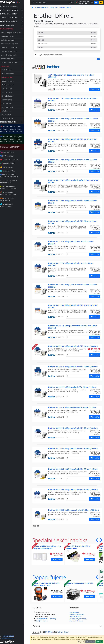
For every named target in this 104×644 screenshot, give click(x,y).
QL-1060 (67, 36)
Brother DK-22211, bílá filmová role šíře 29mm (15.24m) (72, 387)
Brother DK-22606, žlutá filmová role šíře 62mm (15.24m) (73, 469)
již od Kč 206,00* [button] (95, 226)
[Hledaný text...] (51, 2)
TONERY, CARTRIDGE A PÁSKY (18, 18)
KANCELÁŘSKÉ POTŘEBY (18, 21)
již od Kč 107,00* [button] (95, 80)
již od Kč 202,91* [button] (95, 205)
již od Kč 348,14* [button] (95, 185)
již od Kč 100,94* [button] (95, 165)
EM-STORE (49, 632)
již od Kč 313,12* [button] (95, 492)
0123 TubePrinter (14, 74)
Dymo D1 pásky (13, 92)
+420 (14, 636)
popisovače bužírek (14, 59)
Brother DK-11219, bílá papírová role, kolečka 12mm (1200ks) (71, 264)
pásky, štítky (18, 66)
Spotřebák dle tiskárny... (16, 6)
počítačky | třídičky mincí (16, 44)
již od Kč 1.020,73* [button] (95, 331)
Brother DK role (13, 77)
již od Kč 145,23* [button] (95, 431)
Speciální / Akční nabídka (60, 540)
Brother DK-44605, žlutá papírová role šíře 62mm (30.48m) (73, 510)
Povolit (99, 642)
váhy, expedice (12, 115)
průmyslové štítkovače (15, 55)
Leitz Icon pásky (13, 111)
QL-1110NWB (67, 44)
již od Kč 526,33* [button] (95, 310)
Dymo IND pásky (14, 96)
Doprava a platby (75, 617)
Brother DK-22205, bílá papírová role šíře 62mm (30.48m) (73, 346)
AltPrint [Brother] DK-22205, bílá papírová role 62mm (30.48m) (71, 76)
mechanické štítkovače (15, 51)
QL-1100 (67, 40)
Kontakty (53, 619)
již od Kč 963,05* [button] (95, 472)
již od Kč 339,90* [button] (95, 390)
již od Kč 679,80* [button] (95, 410)
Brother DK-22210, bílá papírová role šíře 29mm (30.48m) (73, 367)
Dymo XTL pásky (14, 107)
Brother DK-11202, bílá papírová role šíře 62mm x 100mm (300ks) (73, 120)
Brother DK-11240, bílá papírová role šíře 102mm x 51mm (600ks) (73, 306)
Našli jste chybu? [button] (63, 632)
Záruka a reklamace (76, 621)
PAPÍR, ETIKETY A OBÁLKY (18, 10)
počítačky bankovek (14, 40)
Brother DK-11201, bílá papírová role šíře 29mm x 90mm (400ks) (73, 99)
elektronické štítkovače (15, 48)
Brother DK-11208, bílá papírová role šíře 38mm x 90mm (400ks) (73, 202)
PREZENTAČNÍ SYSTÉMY (18, 122)
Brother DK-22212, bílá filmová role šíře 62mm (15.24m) (72, 408)
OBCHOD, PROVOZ (18, 29)
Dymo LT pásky (13, 100)
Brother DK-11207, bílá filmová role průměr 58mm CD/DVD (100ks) (74, 181)
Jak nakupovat (74, 612)
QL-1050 (67, 33)
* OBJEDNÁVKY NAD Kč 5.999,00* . (17, 139)
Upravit (81, 642)
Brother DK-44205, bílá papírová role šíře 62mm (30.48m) (73, 490)
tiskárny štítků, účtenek (15, 62)
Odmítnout (90, 642)
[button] (98, 59)
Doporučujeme (49, 577)
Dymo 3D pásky (13, 89)
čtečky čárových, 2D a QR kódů (18, 33)
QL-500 (67, 47)
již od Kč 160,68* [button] (95, 103)
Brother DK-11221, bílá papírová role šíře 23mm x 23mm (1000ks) (73, 286)
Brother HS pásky (14, 81)
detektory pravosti (13, 36)
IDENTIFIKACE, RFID (18, 25)
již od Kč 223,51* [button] (95, 451)
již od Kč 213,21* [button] (95, 268)
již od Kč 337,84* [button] (95, 513)
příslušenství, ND (13, 118)
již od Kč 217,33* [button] (95, 246)
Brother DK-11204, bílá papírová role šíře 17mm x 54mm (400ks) (73, 161)
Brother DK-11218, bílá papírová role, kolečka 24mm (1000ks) (71, 243)
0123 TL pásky (13, 70)
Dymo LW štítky (13, 103)
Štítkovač (16, 147)
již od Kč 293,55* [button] (95, 124)
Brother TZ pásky (14, 85)
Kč (70, 2)
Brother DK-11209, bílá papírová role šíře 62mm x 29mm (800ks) (73, 222)
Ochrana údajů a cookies (78, 619)
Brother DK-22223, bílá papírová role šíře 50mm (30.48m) (73, 449)
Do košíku (57, 559)
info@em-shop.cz (14, 638)
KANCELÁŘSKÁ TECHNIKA (18, 14)
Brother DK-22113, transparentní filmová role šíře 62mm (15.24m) (73, 327)
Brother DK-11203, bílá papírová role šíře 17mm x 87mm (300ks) (73, 140)
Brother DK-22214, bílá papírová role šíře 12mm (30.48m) (73, 428)
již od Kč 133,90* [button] (95, 144)
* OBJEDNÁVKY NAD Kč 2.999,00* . (17, 129)
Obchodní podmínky (77, 614)
